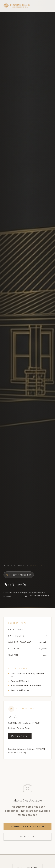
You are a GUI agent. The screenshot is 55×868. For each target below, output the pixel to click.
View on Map (20, 736)
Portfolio (20, 565)
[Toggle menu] (49, 6)
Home (7, 565)
